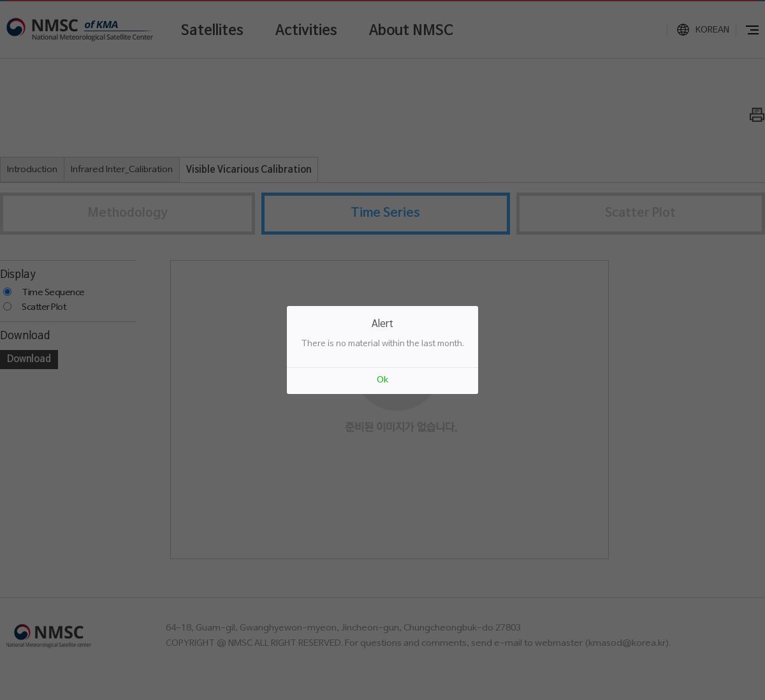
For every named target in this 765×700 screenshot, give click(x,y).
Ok (382, 380)
